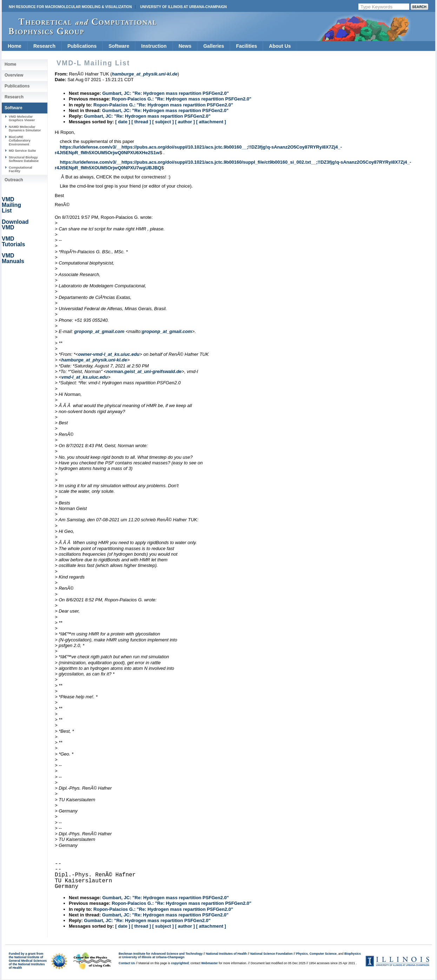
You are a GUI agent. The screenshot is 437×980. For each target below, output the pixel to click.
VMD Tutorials (13, 241)
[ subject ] (163, 122)
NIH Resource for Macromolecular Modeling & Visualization (70, 7)
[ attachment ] (211, 122)
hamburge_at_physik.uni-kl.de (94, 360)
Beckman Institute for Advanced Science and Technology (161, 954)
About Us (280, 46)
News (185, 46)
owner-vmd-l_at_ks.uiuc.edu (109, 354)
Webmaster (209, 963)
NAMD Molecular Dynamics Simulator (25, 128)
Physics (302, 954)
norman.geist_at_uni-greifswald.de (144, 371)
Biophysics (353, 954)
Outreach (14, 180)
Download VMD (15, 225)
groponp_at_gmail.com (99, 331)
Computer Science (323, 954)
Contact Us (127, 963)
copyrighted (180, 963)
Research (44, 46)
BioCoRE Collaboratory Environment (20, 141)
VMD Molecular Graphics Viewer (22, 118)
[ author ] (185, 122)
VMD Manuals (13, 258)
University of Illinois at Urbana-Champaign (183, 7)
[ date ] (123, 122)
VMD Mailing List (11, 205)
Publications (82, 46)
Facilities (246, 46)
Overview (14, 75)
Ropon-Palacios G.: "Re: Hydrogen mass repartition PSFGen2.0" (181, 99)
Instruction (154, 46)
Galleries (214, 46)
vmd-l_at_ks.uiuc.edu (85, 377)
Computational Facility (21, 169)
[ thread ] (141, 122)
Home (15, 46)
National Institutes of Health (226, 954)
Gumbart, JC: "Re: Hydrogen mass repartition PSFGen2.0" (165, 93)
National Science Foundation (272, 954)
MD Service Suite (22, 151)
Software (119, 46)
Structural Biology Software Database (24, 159)
